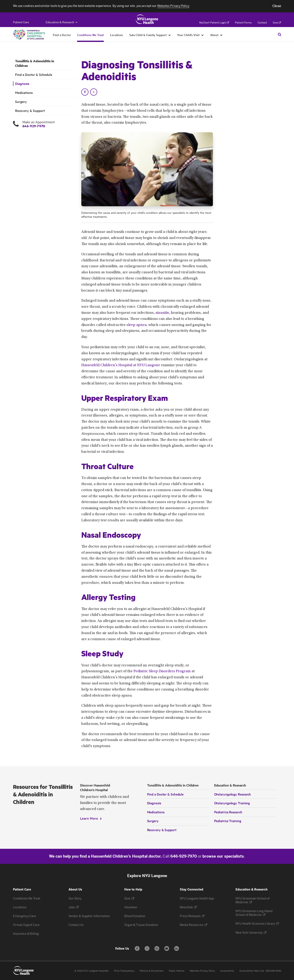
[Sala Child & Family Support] (170, 35)
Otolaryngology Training (232, 803)
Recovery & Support (162, 830)
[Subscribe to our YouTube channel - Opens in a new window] (167, 948)
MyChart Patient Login (214, 23)
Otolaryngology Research (233, 794)
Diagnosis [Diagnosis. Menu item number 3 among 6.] (22, 84)
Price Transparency (124, 971)
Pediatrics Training (228, 821)
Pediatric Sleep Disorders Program (162, 671)
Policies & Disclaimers (152, 971)
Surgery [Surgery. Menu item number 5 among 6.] (21, 102)
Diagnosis (154, 803)
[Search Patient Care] (280, 34)
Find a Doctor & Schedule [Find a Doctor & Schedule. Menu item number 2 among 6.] (34, 75)
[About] (221, 35)
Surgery (153, 821)
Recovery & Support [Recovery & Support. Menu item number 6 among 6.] (30, 111)
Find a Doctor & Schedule (165, 794)
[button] (277, 6)
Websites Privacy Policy (202, 971)
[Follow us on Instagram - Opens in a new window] (157, 948)
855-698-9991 (273, 971)
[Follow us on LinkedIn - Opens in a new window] (177, 948)
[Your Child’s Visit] (203, 35)
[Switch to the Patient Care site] (21, 22)
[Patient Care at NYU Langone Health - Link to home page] (147, 19)
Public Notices (177, 971)
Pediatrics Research (228, 812)
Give (277, 23)
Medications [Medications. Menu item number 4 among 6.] (24, 93)
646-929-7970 (34, 126)
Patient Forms (243, 23)
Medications (156, 812)
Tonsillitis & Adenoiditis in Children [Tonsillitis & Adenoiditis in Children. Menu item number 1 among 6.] (35, 63)
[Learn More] (91, 818)
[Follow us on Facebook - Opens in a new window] (137, 948)
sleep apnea (137, 325)
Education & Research (61, 22)
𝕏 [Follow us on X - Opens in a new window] (147, 949)
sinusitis (162, 313)
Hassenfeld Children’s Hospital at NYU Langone (121, 365)
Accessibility (227, 971)
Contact (262, 23)
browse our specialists (223, 856)
